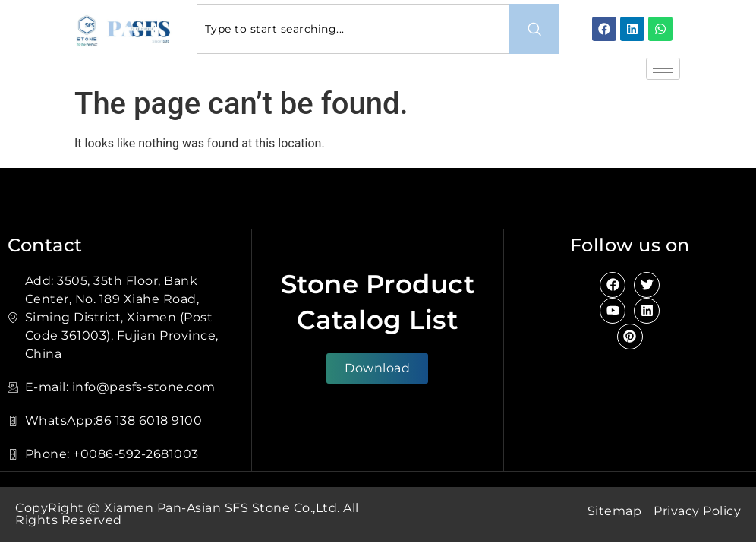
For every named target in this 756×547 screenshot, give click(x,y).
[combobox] (353, 29)
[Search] (534, 29)
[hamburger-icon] (663, 69)
